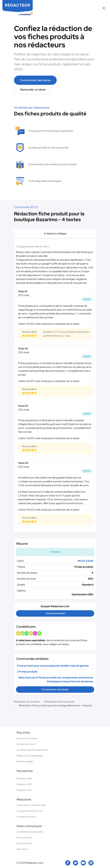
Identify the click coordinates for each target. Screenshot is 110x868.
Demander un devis (33, 89)
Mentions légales (25, 761)
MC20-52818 (85, 561)
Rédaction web (24, 790)
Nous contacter (24, 838)
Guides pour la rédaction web (31, 805)
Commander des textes (35, 80)
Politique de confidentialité (30, 756)
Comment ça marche (27, 738)
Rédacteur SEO (24, 784)
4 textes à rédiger (55, 233)
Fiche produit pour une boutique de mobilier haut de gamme (53, 666)
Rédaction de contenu (27, 702)
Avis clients (22, 849)
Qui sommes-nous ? (26, 744)
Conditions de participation (30, 832)
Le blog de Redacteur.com (30, 811)
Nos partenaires (24, 843)
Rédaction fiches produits (59, 702)
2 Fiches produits (27, 672)
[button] (104, 8)
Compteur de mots (26, 817)
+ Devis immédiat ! (55, 613)
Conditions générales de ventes (32, 750)
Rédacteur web (24, 778)
